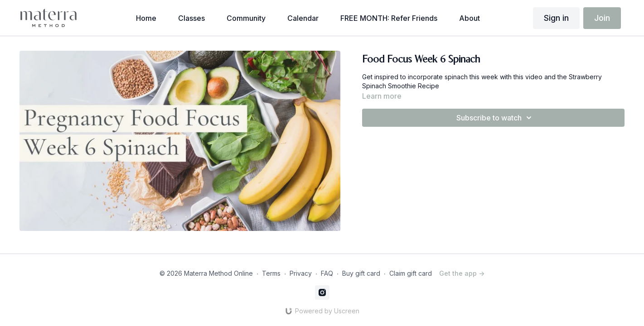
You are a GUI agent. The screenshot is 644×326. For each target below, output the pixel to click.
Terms (271, 273)
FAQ (327, 273)
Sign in (556, 18)
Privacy (301, 273)
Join (602, 18)
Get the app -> (462, 273)
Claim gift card (411, 273)
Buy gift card (361, 273)
